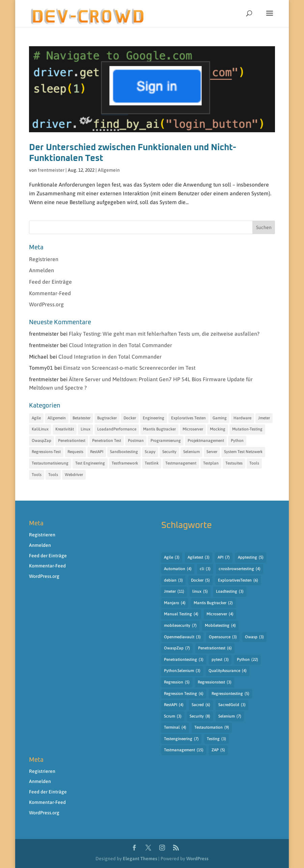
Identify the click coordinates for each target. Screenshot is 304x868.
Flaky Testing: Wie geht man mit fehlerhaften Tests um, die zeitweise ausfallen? (164, 334)
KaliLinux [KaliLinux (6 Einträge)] (40, 429)
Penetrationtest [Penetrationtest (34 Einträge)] (72, 441)
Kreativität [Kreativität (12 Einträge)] (65, 429)
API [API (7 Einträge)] (224, 558)
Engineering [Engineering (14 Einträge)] (154, 418)
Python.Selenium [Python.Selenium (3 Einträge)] (182, 671)
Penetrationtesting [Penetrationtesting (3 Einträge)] (184, 660)
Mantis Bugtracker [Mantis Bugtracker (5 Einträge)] (159, 429)
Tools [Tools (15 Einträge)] (53, 475)
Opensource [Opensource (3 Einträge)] (223, 637)
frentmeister (51, 170)
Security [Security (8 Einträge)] (200, 717)
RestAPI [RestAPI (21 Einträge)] (97, 452)
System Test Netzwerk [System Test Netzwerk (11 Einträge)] (243, 452)
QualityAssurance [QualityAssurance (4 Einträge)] (228, 671)
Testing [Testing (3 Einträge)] (216, 739)
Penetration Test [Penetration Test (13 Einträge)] (107, 441)
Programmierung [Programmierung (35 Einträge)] (166, 441)
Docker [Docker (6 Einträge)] (130, 418)
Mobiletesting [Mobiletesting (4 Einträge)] (220, 626)
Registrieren (44, 259)
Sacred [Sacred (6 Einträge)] (201, 705)
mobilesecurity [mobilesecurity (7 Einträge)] (180, 626)
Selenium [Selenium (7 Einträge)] (230, 717)
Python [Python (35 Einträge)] (237, 441)
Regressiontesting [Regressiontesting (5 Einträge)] (230, 694)
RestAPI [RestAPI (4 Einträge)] (174, 705)
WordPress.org (46, 304)
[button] (270, 18)
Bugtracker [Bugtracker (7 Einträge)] (107, 418)
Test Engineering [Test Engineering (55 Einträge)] (90, 463)
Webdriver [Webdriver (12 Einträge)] (74, 475)
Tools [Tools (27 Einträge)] (37, 475)
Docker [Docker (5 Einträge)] (200, 581)
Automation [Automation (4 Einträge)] (178, 569)
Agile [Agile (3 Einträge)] (172, 558)
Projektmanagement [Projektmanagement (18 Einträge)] (206, 441)
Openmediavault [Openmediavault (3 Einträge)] (182, 637)
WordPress (197, 859)
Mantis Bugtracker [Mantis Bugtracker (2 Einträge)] (213, 603)
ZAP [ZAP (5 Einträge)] (218, 750)
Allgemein (109, 170)
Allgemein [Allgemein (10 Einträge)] (57, 418)
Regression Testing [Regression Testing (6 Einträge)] (184, 694)
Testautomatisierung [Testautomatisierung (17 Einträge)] (50, 463)
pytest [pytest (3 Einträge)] (220, 660)
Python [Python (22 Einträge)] (247, 660)
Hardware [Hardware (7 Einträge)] (242, 418)
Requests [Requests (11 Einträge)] (75, 452)
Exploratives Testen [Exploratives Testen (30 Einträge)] (188, 418)
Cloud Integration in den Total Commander (120, 345)
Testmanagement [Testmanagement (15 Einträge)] (184, 750)
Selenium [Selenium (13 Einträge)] (191, 452)
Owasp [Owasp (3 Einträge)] (254, 637)
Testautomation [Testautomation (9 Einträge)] (212, 728)
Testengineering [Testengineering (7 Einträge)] (181, 739)
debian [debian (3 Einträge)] (173, 581)
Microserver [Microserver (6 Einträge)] (193, 429)
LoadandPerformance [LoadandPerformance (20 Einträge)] (117, 429)
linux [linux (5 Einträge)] (200, 592)
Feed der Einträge (50, 282)
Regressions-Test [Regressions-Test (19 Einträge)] (46, 452)
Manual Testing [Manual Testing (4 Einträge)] (181, 614)
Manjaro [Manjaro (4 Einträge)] (175, 603)
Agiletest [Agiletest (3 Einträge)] (199, 558)
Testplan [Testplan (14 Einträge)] (211, 463)
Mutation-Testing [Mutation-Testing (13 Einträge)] (247, 429)
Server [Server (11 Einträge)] (212, 452)
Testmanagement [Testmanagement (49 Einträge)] (181, 463)
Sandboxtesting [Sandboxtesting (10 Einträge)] (124, 452)
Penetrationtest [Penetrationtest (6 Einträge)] (215, 648)
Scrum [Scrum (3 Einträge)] (173, 717)
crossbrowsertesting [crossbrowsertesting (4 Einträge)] (240, 569)
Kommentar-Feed (50, 293)
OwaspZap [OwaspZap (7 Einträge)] (177, 648)
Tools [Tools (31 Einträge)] (254, 463)
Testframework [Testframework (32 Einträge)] (125, 463)
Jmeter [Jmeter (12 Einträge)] (264, 418)
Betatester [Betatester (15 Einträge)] (81, 418)
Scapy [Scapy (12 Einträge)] (150, 452)
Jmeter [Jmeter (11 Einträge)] (174, 592)
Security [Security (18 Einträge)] (169, 452)
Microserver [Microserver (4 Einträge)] (220, 614)
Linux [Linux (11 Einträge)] (86, 429)
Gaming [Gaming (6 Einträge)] (220, 418)
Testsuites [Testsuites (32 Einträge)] (234, 463)
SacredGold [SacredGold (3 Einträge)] (232, 705)
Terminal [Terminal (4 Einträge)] (175, 728)
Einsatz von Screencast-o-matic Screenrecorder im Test (129, 368)
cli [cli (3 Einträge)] (205, 569)
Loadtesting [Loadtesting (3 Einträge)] (230, 592)
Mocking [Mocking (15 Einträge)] (218, 429)
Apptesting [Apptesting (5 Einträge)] (251, 558)
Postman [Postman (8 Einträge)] (136, 441)
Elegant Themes (140, 859)
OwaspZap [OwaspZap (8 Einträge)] (42, 441)
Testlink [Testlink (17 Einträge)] (152, 463)
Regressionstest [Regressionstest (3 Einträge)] (215, 682)
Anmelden (42, 270)
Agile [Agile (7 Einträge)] (36, 418)
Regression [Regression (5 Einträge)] (177, 682)
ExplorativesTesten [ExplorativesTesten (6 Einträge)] (238, 581)
